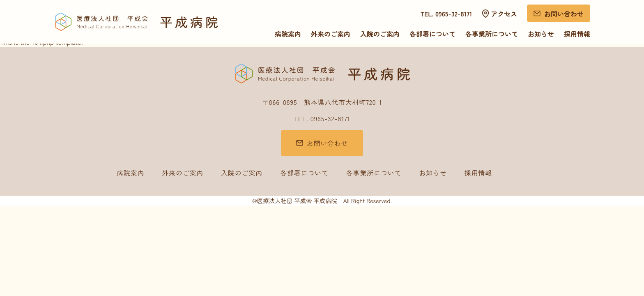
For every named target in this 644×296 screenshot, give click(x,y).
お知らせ (541, 34)
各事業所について (492, 34)
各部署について (432, 34)
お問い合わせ (564, 14)
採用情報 (577, 34)
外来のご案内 (331, 34)
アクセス (504, 14)
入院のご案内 (380, 34)
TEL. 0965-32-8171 (446, 14)
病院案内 (288, 34)
